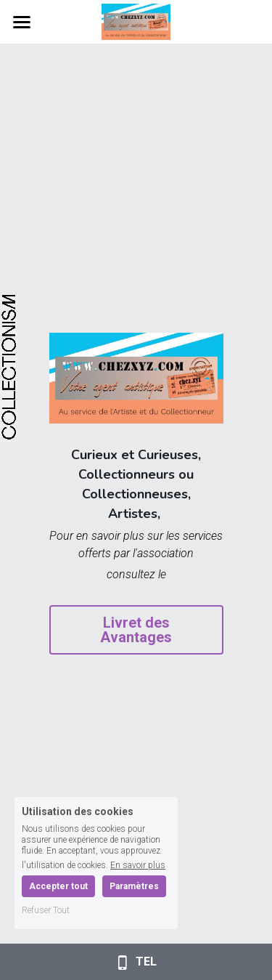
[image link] (136, 21)
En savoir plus (138, 865)
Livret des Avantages (136, 630)
